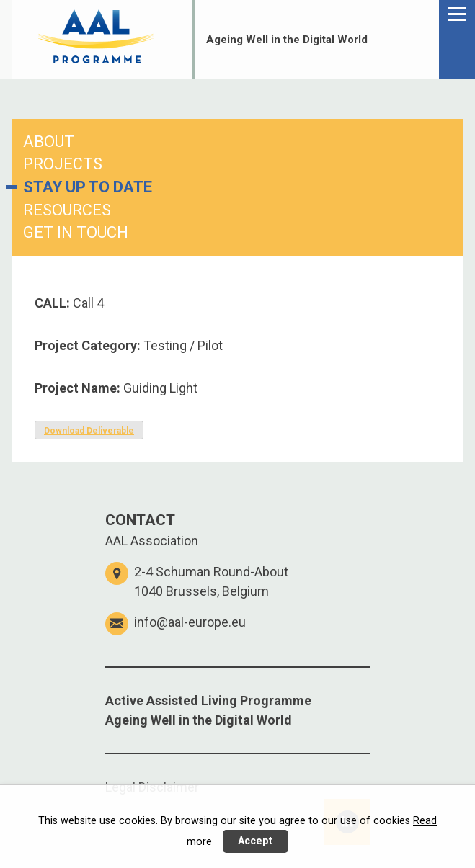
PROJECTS (63, 164)
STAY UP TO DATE (88, 187)
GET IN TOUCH (76, 232)
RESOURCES (67, 210)
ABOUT (49, 142)
